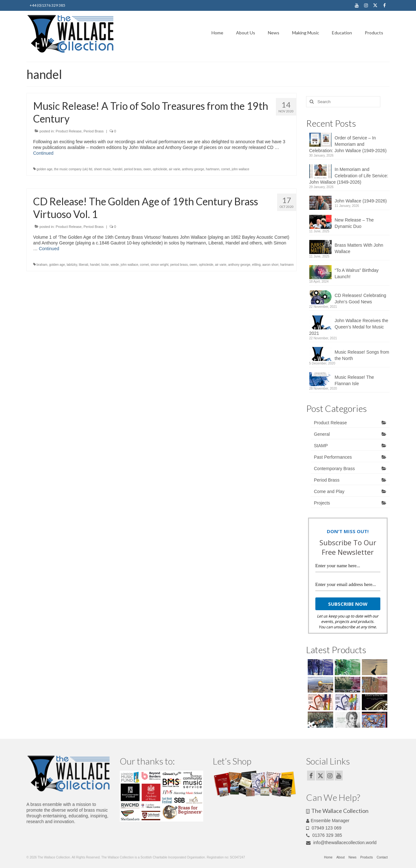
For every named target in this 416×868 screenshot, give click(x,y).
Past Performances (333, 457)
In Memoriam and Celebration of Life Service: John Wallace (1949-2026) (349, 176)
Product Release (69, 131)
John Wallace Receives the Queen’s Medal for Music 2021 (349, 327)
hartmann (212, 169)
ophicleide (160, 169)
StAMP (321, 446)
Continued (43, 153)
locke (105, 265)
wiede (115, 265)
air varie (175, 169)
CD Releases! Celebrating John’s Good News (361, 299)
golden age (45, 169)
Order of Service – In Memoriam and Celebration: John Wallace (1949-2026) (348, 144)
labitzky (72, 265)
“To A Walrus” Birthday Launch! (357, 273)
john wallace (240, 169)
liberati (83, 265)
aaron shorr (271, 265)
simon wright (160, 265)
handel (118, 169)
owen (147, 169)
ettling (256, 265)
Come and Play (329, 491)
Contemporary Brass (334, 469)
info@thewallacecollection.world (341, 843)
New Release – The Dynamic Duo (354, 223)
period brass (133, 169)
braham (42, 265)
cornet (226, 169)
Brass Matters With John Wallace (359, 248)
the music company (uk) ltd (73, 169)
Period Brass (93, 131)
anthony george (193, 169)
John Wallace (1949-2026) (361, 201)
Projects (322, 503)
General (322, 434)
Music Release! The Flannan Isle (354, 380)
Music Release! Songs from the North (362, 355)
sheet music (102, 169)
